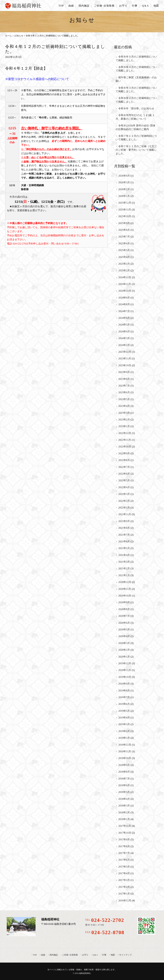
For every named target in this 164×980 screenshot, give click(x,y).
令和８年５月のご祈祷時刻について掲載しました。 (136, 58)
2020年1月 (124, 657)
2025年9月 (124, 223)
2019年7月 (124, 697)
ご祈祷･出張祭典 (104, 6)
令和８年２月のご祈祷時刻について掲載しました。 (136, 100)
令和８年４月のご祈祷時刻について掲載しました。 (136, 69)
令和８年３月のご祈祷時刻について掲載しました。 (136, 90)
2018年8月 (124, 772)
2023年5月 (124, 399)
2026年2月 (124, 189)
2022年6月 (124, 474)
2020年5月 (124, 629)
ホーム (8, 36)
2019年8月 (124, 691)
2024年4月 (124, 331)
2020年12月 (125, 582)
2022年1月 (124, 508)
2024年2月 (124, 345)
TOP (61, 6)
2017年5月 (124, 867)
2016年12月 (125, 901)
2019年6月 (124, 704)
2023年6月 (124, 392)
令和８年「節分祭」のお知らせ (136, 108)
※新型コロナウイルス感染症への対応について (37, 79)
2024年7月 (124, 311)
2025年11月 (125, 210)
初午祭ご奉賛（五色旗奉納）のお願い (136, 79)
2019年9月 (124, 684)
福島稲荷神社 (85, 973)
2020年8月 (124, 609)
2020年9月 (124, 602)
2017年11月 (125, 826)
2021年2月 (124, 568)
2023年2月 (124, 420)
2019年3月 (124, 724)
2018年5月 (124, 792)
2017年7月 (124, 853)
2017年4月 (124, 873)
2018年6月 (124, 785)
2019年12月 (125, 663)
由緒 (71, 6)
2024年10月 (125, 291)
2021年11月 (125, 514)
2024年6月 (124, 318)
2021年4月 (124, 555)
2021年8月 (124, 528)
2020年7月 (124, 616)
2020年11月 (125, 589)
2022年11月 (125, 440)
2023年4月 (124, 406)
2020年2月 (124, 650)
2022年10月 (125, 447)
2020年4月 (124, 636)
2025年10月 (125, 216)
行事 (135, 6)
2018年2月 (124, 812)
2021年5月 (124, 548)
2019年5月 (124, 711)
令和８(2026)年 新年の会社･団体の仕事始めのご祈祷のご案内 (135, 127)
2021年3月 (124, 562)
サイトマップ (125, 955)
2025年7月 (124, 237)
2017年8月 (124, 846)
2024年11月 (125, 284)
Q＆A (145, 6)
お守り (123, 6)
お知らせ (19, 36)
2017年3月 (124, 880)
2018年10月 (125, 758)
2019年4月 (124, 718)
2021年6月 (124, 541)
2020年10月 (125, 596)
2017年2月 (124, 887)
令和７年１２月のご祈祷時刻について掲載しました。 (136, 138)
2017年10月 (125, 833)
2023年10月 (125, 365)
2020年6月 (124, 623)
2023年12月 (125, 352)
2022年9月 (124, 453)
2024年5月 (124, 325)
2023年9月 (124, 372)
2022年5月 (124, 480)
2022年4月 (124, 487)
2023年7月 (124, 386)
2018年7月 (124, 779)
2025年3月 (124, 264)
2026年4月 (124, 176)
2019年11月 (125, 670)
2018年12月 (125, 745)
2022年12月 (125, 433)
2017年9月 (124, 839)
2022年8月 (124, 460)
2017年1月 (124, 894)
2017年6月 (124, 860)
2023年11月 (125, 358)
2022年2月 (124, 501)
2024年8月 (124, 304)
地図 (156, 6)
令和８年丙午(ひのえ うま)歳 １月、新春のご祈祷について (135, 117)
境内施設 (84, 6)
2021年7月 (124, 535)
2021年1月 (124, 575)
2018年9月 (124, 765)
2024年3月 (124, 338)
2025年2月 (124, 270)
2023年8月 (124, 379)
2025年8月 (124, 230)
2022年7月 (124, 467)
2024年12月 (125, 277)
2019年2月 (124, 731)
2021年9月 (124, 521)
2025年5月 (124, 250)
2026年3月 (124, 182)
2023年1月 (124, 426)
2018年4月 (124, 799)
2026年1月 (124, 196)
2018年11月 (125, 751)
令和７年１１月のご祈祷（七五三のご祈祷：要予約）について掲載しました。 (136, 150)
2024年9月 (124, 298)
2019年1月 (124, 738)
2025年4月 (124, 257)
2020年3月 (124, 643)
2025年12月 (125, 203)
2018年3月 (124, 806)
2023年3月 (124, 413)
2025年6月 (124, 243)
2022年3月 (124, 494)
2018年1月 (124, 819)
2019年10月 (125, 677)
